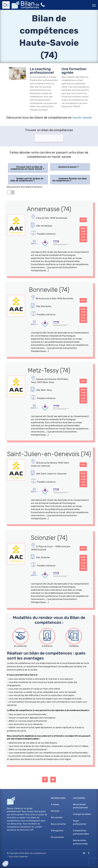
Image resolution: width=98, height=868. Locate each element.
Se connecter (57, 837)
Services (55, 811)
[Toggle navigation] (94, 5)
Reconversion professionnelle (80, 806)
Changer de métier (82, 814)
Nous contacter (58, 824)
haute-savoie (82, 118)
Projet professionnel (80, 822)
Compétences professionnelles (81, 832)
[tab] (28, 168)
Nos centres (57, 817)
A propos (55, 804)
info (83, 220)
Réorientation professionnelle (80, 842)
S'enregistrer (57, 831)
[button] (28, 167)
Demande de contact (83, 234)
